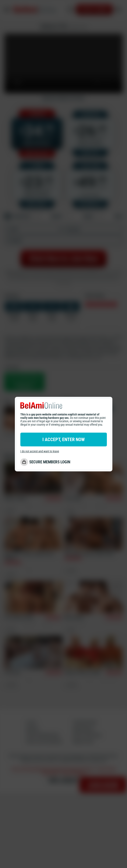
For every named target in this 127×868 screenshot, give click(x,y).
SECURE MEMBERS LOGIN (50, 462)
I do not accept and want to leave (40, 451)
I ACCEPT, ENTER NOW (64, 440)
